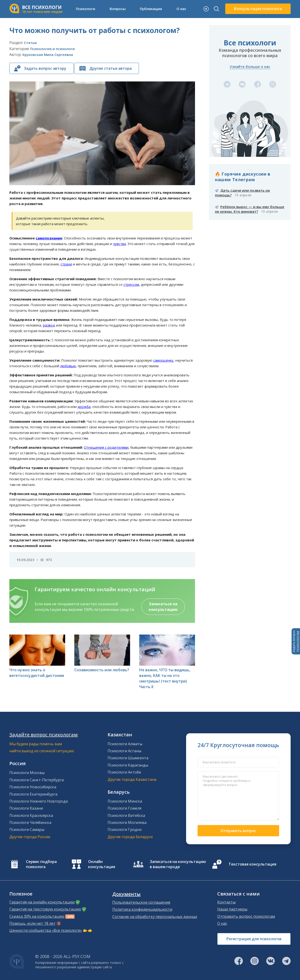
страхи (66, 264)
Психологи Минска (125, 801)
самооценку (163, 360)
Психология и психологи (52, 49)
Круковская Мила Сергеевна (48, 55)
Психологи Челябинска (30, 822)
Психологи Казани (26, 808)
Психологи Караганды (128, 765)
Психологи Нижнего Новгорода (39, 801)
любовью (68, 366)
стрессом (131, 284)
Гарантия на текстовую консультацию (45, 909)
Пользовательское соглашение (141, 902)
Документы (126, 894)
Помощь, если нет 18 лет (32, 923)
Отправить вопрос (238, 831)
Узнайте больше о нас (250, 66)
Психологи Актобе (124, 772)
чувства (119, 244)
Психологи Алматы (125, 744)
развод (49, 325)
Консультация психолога (258, 9)
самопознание (49, 238)
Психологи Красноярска (31, 815)
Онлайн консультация (102, 864)
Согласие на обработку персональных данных (155, 917)
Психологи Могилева (127, 822)
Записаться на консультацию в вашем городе (178, 864)
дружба (84, 407)
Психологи (86, 9)
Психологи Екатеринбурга (33, 794)
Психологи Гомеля (124, 808)
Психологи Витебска (126, 815)
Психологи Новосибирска (33, 787)
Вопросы (118, 9)
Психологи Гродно (125, 830)
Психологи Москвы (27, 773)
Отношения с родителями (106, 447)
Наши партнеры (232, 909)
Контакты (226, 902)
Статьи (30, 43)
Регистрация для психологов (254, 939)
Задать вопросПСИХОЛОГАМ (296, 641)
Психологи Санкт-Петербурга (37, 780)
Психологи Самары (27, 830)
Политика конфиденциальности (142, 909)
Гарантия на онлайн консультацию (42, 902)
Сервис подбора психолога (41, 864)
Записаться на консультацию (163, 607)
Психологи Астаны (124, 751)
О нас (181, 9)
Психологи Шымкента (128, 758)
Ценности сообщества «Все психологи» (46, 930)
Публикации (151, 9)
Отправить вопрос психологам (246, 916)
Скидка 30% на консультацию (37, 916)
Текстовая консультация (252, 864)
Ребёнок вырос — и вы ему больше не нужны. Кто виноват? (250, 209)
